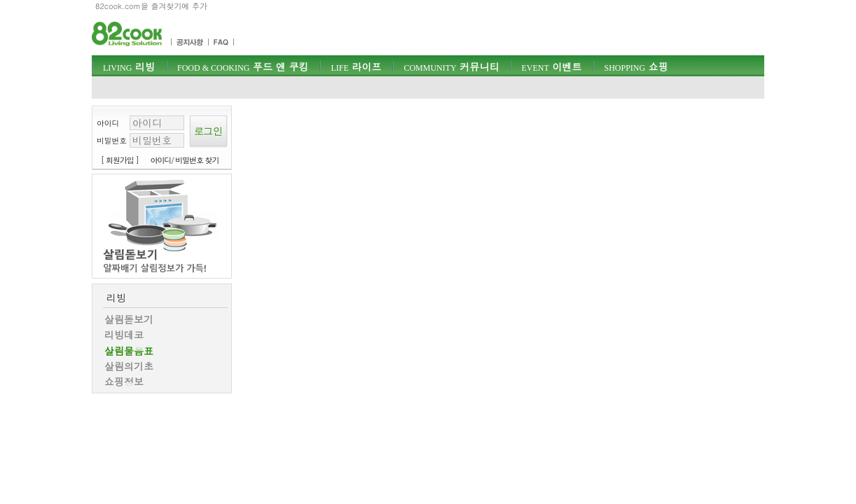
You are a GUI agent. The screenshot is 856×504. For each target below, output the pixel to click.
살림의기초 (129, 366)
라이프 (356, 66)
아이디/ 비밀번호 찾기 (185, 160)
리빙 (129, 66)
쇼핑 (636, 66)
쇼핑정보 (124, 381)
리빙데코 (124, 335)
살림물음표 (129, 351)
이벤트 (551, 66)
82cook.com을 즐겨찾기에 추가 (151, 6)
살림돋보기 (129, 319)
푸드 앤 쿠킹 (243, 66)
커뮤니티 (451, 66)
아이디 (108, 123)
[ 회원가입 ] (120, 160)
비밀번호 (112, 140)
